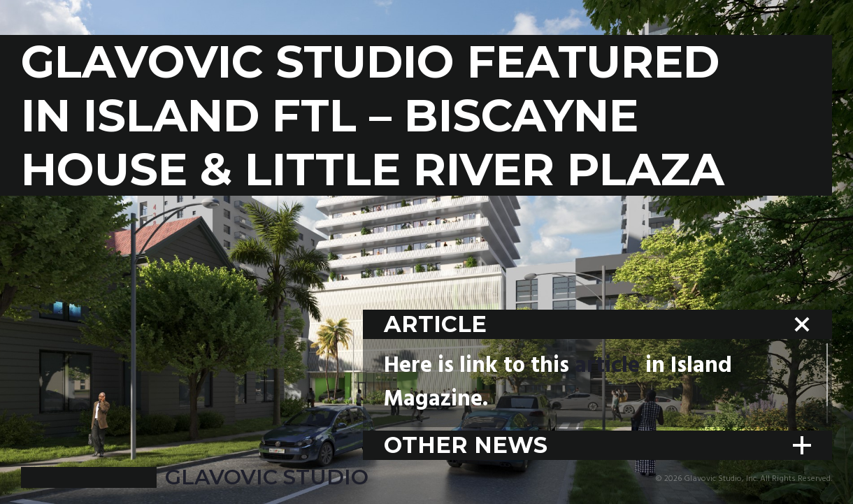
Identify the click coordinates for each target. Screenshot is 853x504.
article (607, 366)
